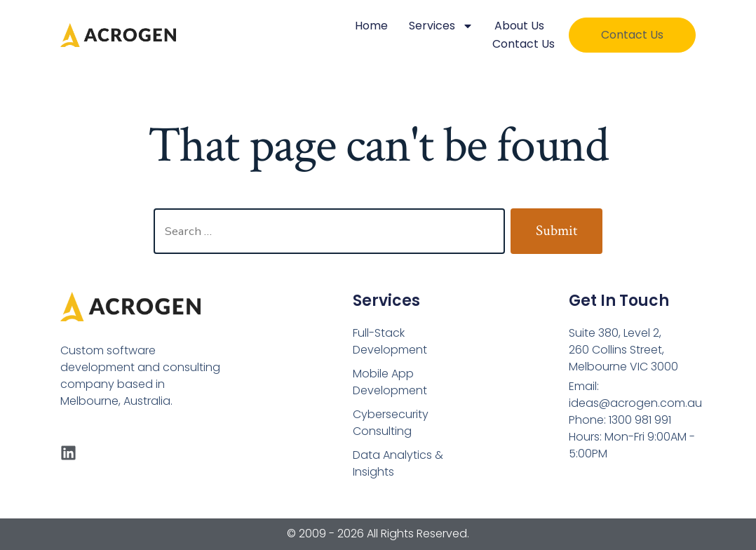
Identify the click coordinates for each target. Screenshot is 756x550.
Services (441, 26)
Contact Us (524, 44)
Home (371, 26)
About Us (519, 26)
